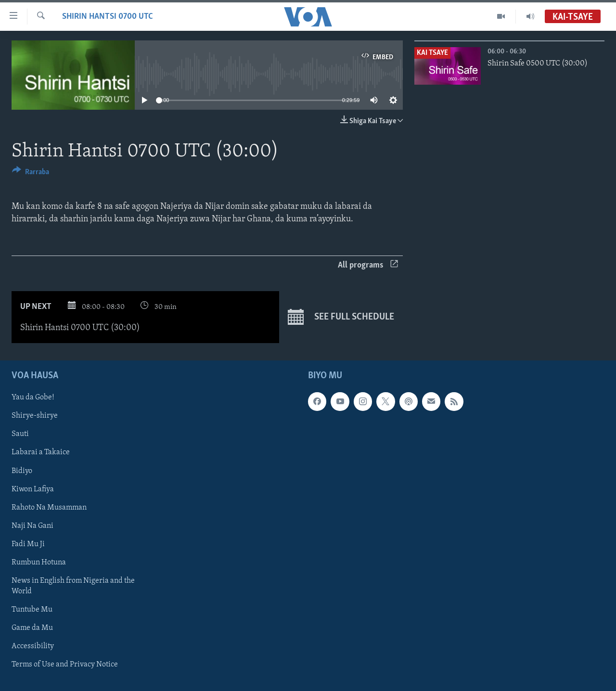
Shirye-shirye (35, 416)
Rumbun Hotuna (39, 562)
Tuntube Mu (32, 609)
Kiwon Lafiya (33, 489)
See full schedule (341, 317)
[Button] (31, 173)
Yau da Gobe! (33, 397)
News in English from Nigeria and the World (73, 586)
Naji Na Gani (32, 525)
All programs (368, 265)
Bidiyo (22, 471)
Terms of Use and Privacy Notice (65, 665)
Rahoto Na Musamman (49, 507)
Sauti (20, 434)
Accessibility (33, 646)
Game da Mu (32, 627)
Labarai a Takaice (41, 452)
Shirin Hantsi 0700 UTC (108, 17)
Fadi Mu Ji (28, 544)
